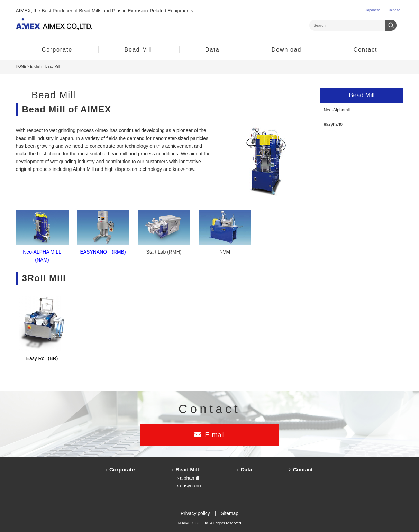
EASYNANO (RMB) (103, 252)
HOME (21, 67)
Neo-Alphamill (337, 110)
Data (212, 50)
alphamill (189, 478)
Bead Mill (139, 50)
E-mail (215, 435)
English (36, 67)
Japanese (373, 10)
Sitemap (230, 513)
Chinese (394, 10)
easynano (333, 124)
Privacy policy (195, 513)
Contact (366, 50)
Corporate (57, 50)
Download (287, 50)
